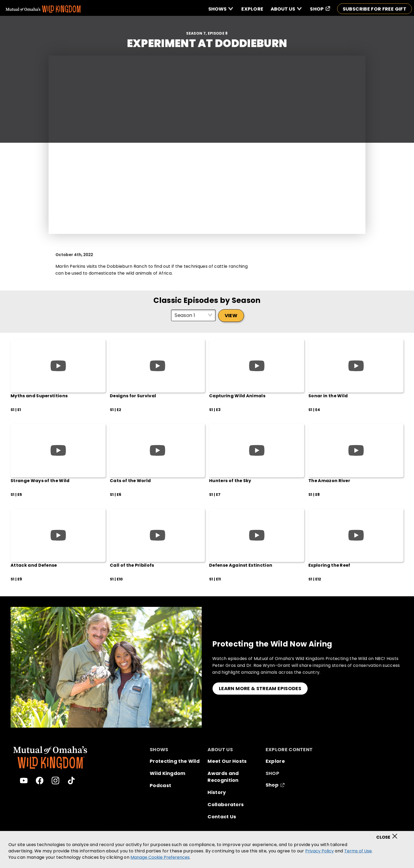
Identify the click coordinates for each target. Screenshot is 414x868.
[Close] (389, 834)
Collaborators (226, 804)
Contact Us (222, 817)
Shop (272, 785)
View (231, 315)
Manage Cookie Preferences (160, 857)
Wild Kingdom (168, 773)
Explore (275, 761)
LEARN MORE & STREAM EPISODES (260, 688)
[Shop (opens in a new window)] (320, 9)
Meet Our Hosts (227, 761)
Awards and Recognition (223, 777)
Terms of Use (358, 851)
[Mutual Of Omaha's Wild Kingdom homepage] (44, 9)
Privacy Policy (319, 851)
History (217, 792)
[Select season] (193, 315)
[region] (207, 849)
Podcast (160, 785)
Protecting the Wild (175, 761)
